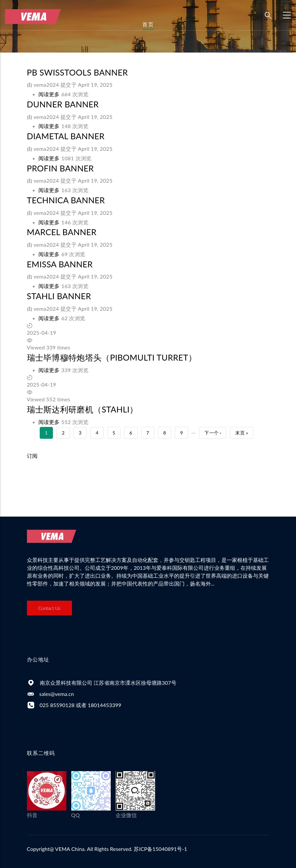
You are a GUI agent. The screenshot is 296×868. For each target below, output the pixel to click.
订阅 (32, 456)
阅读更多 (49, 94)
